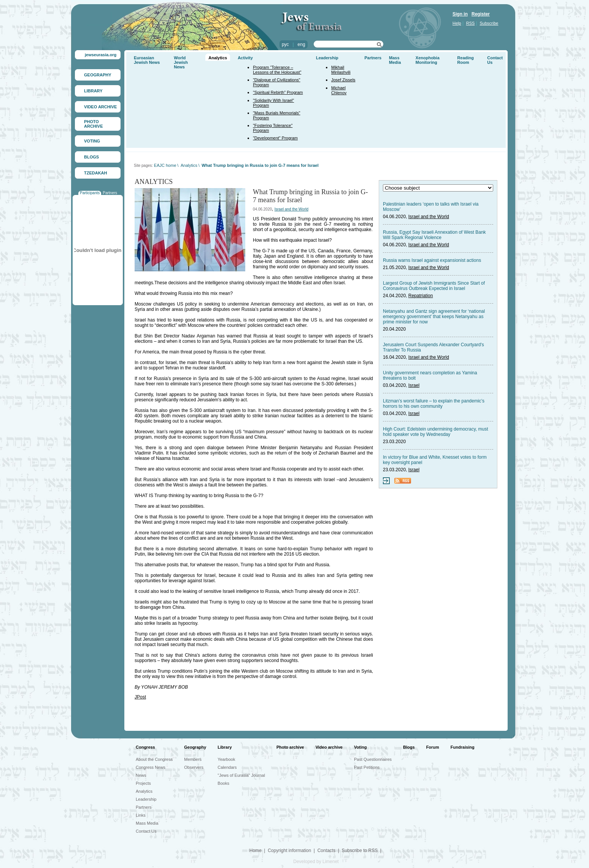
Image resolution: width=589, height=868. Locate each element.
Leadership (327, 58)
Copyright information (289, 851)
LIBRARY (93, 91)
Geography (195, 747)
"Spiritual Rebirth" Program (278, 92)
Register (481, 14)
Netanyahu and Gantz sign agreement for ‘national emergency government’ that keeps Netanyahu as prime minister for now (434, 317)
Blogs (409, 747)
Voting (360, 747)
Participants (90, 193)
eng (302, 44)
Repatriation (421, 296)
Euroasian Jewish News (147, 60)
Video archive (329, 747)
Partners (110, 193)
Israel (414, 385)
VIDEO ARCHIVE (100, 107)
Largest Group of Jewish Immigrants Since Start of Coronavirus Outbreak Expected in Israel (434, 286)
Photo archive (290, 747)
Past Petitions (367, 767)
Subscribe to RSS (360, 851)
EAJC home (165, 165)
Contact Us (146, 831)
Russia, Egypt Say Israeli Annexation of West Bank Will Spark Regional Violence (434, 235)
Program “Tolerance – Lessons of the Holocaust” (277, 70)
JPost (140, 697)
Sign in (460, 14)
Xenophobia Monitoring (428, 60)
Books (223, 783)
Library (225, 747)
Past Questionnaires (373, 759)
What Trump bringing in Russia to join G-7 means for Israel (260, 165)
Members (193, 759)
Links (141, 815)
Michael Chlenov (339, 90)
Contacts (326, 851)
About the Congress (154, 759)
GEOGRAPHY (98, 75)
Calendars (227, 767)
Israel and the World (291, 209)
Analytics (218, 58)
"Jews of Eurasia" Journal (241, 775)
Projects (143, 783)
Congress (145, 747)
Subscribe (489, 23)
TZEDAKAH (96, 173)
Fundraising (463, 747)
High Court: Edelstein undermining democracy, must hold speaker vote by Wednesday (436, 432)
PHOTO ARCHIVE (94, 124)
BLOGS (91, 157)
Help (457, 23)
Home (256, 851)
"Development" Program (275, 138)
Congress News (151, 767)
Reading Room (466, 60)
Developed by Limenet (316, 862)
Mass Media (395, 60)
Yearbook (226, 759)
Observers (194, 767)
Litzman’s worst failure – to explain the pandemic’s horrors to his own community (434, 404)
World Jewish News (181, 62)
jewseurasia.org (101, 55)
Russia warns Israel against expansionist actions (432, 260)
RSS (471, 23)
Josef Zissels (343, 80)
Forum (433, 747)
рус (285, 44)
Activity (245, 58)
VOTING (92, 141)
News (141, 775)
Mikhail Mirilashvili (341, 70)
